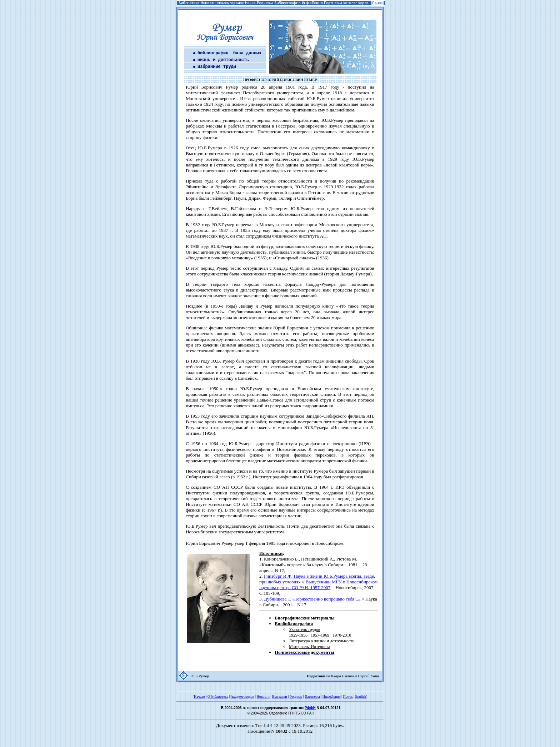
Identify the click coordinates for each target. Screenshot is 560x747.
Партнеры (312, 696)
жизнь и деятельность (223, 60)
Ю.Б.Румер (200, 676)
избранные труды (217, 67)
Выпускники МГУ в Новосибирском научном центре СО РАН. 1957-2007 (318, 585)
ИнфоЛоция (332, 696)
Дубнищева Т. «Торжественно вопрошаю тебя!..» (312, 599)
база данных (247, 53)
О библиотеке (218, 696)
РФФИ (310, 708)
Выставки (280, 696)
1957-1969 (320, 635)
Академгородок (242, 696)
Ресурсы (296, 696)
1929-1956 (298, 635)
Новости (263, 696)
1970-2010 (342, 635)
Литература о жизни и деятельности (322, 641)
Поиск (348, 696)
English (361, 696)
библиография (213, 53)
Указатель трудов (304, 629)
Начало (199, 696)
